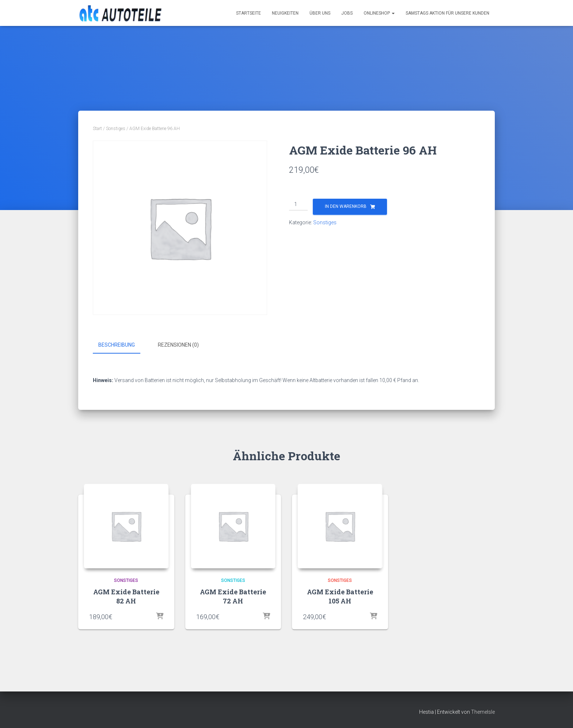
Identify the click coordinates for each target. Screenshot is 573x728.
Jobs (347, 13)
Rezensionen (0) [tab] (178, 345)
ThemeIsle (483, 712)
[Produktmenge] (298, 205)
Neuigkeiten (285, 13)
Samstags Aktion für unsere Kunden (447, 13)
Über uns (320, 13)
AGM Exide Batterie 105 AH (340, 596)
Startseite (248, 13)
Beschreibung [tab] (117, 345)
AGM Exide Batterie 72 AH (233, 596)
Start (97, 129)
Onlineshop (379, 13)
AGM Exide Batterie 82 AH (126, 596)
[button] (393, 13)
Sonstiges (116, 129)
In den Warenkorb (346, 206)
